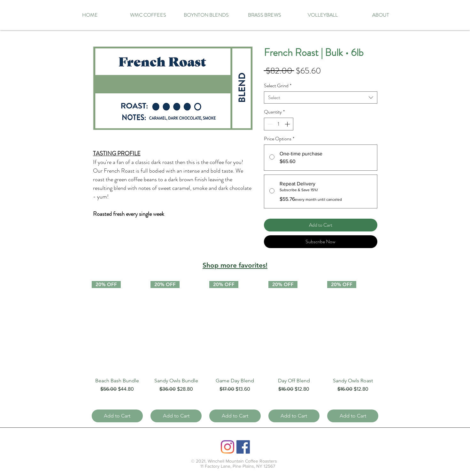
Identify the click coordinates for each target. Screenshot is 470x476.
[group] (235, 351)
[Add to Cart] (117, 416)
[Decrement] (269, 124)
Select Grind (278, 86)
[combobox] (321, 98)
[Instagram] (227, 447)
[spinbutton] (279, 124)
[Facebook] (243, 447)
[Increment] (288, 124)
